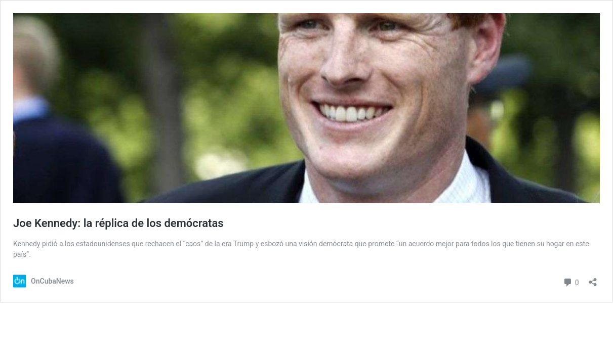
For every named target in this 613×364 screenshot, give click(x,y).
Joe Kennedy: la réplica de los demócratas (118, 223)
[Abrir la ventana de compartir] (593, 279)
